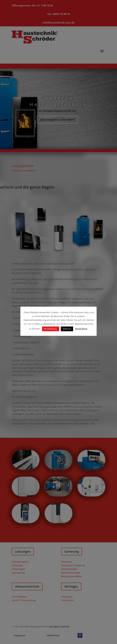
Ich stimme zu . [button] (51, 329)
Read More (81, 329)
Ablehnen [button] (67, 329)
